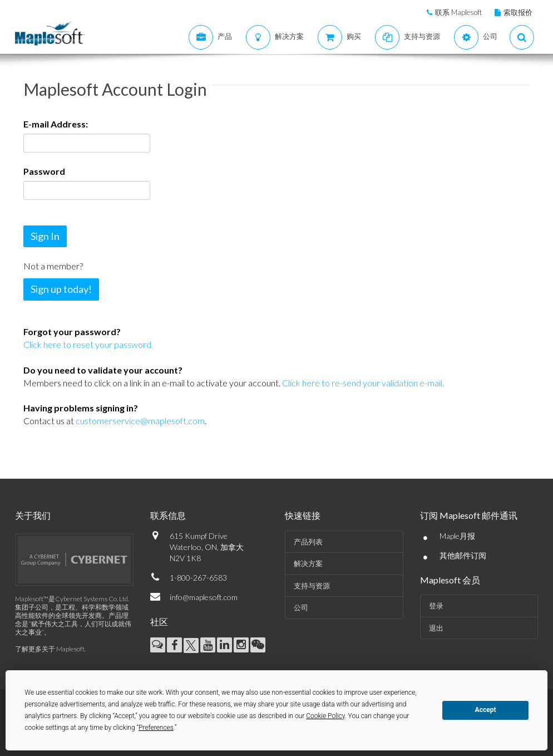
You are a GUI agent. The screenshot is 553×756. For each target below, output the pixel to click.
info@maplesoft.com (204, 597)
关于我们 (33, 515)
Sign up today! (61, 289)
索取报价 (518, 12)
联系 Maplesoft (458, 12)
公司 (301, 607)
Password (44, 171)
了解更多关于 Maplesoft (50, 649)
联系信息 (168, 515)
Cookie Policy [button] (325, 716)
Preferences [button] (156, 728)
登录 (436, 606)
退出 (436, 628)
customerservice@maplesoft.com (140, 421)
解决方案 (308, 563)
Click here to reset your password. (88, 344)
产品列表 (308, 542)
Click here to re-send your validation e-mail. (362, 383)
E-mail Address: (56, 124)
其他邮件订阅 (463, 555)
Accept (486, 710)
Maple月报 (457, 536)
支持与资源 (312, 586)
